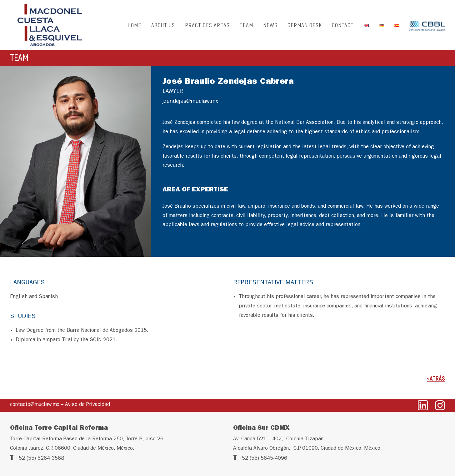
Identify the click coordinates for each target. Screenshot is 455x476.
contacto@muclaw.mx (35, 405)
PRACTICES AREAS (207, 27)
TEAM (246, 27)
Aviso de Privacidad (87, 405)
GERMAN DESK (305, 27)
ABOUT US (163, 27)
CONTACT (343, 27)
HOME (134, 27)
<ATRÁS (436, 382)
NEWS (270, 27)
